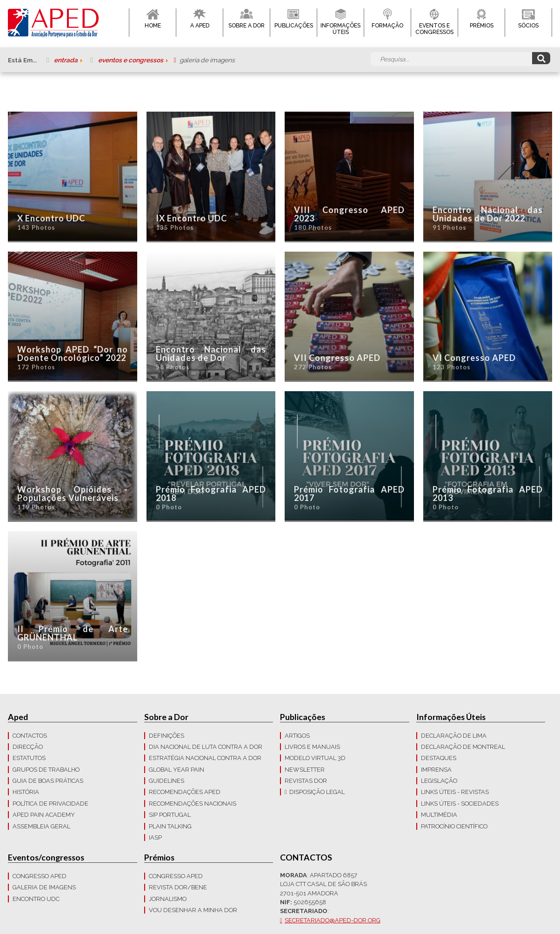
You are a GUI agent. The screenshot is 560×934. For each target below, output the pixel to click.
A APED (200, 26)
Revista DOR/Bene (178, 887)
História (26, 792)
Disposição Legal (317, 792)
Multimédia (439, 815)
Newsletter (305, 770)
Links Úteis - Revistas (455, 792)
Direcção (28, 747)
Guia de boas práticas (48, 781)
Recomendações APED (185, 792)
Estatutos (29, 758)
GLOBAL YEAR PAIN (177, 770)
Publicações (294, 26)
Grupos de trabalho (46, 770)
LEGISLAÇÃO (439, 781)
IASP (155, 837)
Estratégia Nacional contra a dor (205, 758)
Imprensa (436, 770)
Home (153, 26)
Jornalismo (168, 899)
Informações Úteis (340, 29)
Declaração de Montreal (463, 747)
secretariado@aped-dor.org (333, 920)
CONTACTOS (30, 736)
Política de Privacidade (50, 804)
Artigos (297, 736)
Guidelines (167, 781)
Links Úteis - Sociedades (460, 804)
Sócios (528, 26)
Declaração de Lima (454, 736)
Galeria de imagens (44, 887)
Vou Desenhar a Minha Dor (193, 910)
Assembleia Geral (41, 826)
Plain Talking (170, 826)
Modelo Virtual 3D (315, 758)
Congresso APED (40, 876)
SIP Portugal (170, 815)
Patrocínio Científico (454, 826)
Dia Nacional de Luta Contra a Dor (206, 747)
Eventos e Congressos (434, 29)
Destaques (439, 758)
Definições (167, 736)
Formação (387, 26)
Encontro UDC (36, 899)
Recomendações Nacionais (193, 804)
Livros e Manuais (312, 747)
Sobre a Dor (247, 26)
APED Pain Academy (44, 815)
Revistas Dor (306, 781)
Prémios (482, 26)
